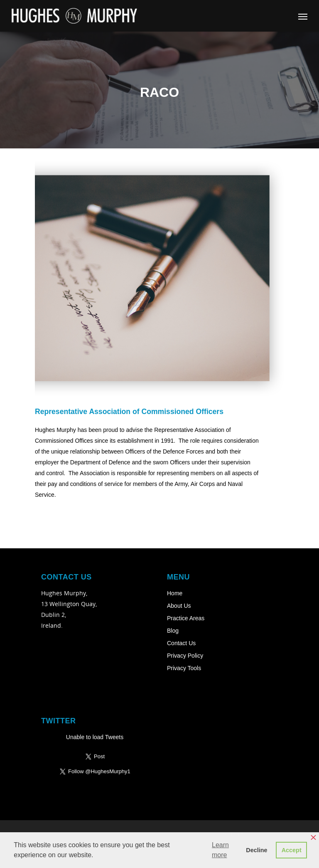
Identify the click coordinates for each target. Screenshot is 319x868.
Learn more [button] (220, 850)
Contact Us (181, 643)
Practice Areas (186, 618)
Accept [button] (292, 850)
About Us (179, 606)
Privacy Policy (185, 656)
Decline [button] (256, 850)
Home (175, 593)
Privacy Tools (184, 668)
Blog (173, 631)
